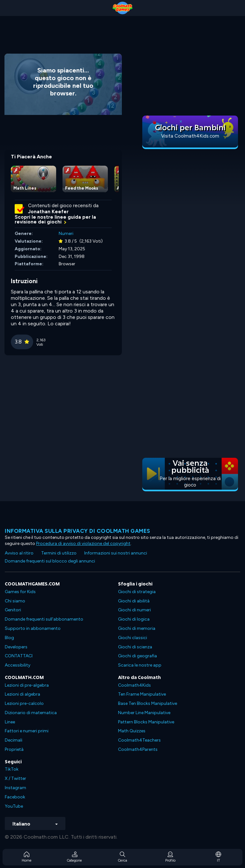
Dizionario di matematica (31, 713)
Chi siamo (15, 601)
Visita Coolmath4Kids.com (190, 136)
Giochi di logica (134, 619)
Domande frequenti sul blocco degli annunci (50, 561)
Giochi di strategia (137, 592)
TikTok (12, 769)
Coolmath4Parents (138, 749)
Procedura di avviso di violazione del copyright (83, 543)
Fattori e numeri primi (27, 731)
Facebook (15, 797)
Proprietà (14, 749)
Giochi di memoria (137, 628)
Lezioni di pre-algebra (27, 685)
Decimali (14, 740)
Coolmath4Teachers (139, 740)
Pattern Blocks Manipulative (146, 722)
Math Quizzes (132, 731)
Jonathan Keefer (48, 212)
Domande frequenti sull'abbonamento (44, 619)
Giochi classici (133, 638)
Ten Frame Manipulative (142, 694)
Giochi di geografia (137, 656)
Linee (10, 722)
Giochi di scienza (135, 647)
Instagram (15, 788)
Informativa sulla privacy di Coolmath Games (78, 531)
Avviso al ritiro (19, 553)
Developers (16, 647)
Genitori (13, 610)
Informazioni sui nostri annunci (116, 553)
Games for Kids (20, 592)
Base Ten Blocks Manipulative (148, 703)
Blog (9, 638)
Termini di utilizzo (59, 553)
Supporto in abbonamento (33, 628)
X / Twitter (15, 778)
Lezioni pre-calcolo (24, 703)
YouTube (14, 806)
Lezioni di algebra (22, 694)
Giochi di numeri (134, 610)
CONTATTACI (19, 656)
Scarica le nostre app (140, 665)
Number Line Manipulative (144, 713)
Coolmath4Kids (134, 685)
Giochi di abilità (134, 601)
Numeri (66, 234)
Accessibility (18, 665)
